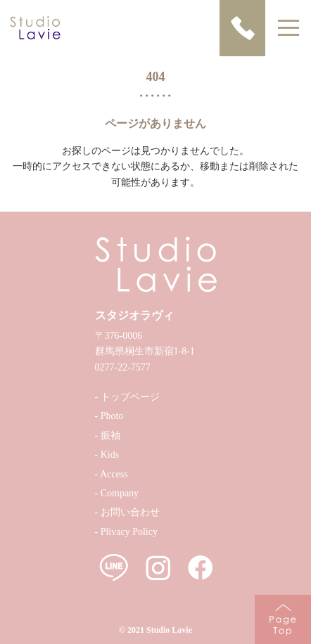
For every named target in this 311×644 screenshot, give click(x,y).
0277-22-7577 (123, 367)
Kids (110, 455)
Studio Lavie (169, 630)
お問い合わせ (130, 512)
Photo (112, 416)
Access (114, 474)
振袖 (110, 436)
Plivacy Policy (129, 532)
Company (120, 493)
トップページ (130, 397)
